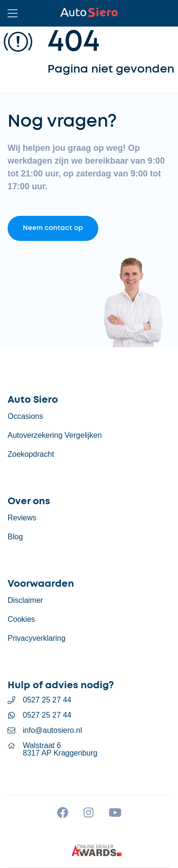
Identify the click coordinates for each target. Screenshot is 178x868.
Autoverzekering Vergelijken (55, 435)
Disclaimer (25, 600)
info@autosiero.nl (52, 730)
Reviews (22, 518)
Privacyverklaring (37, 638)
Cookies (21, 619)
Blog (15, 537)
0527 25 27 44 (47, 700)
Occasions (25, 416)
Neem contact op (53, 228)
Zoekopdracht (31, 454)
